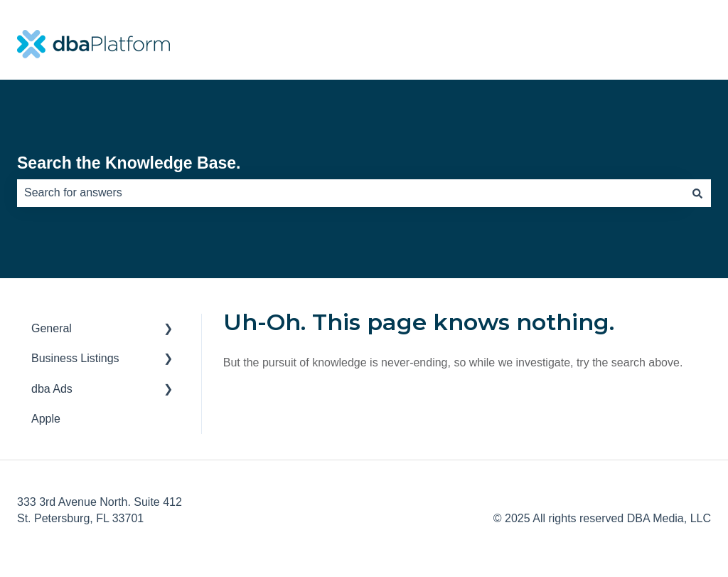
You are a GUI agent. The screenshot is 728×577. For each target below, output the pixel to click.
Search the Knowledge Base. (129, 163)
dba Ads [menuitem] (52, 389)
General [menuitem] (52, 328)
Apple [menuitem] (46, 419)
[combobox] (350, 193)
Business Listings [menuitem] (75, 358)
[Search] (697, 193)
